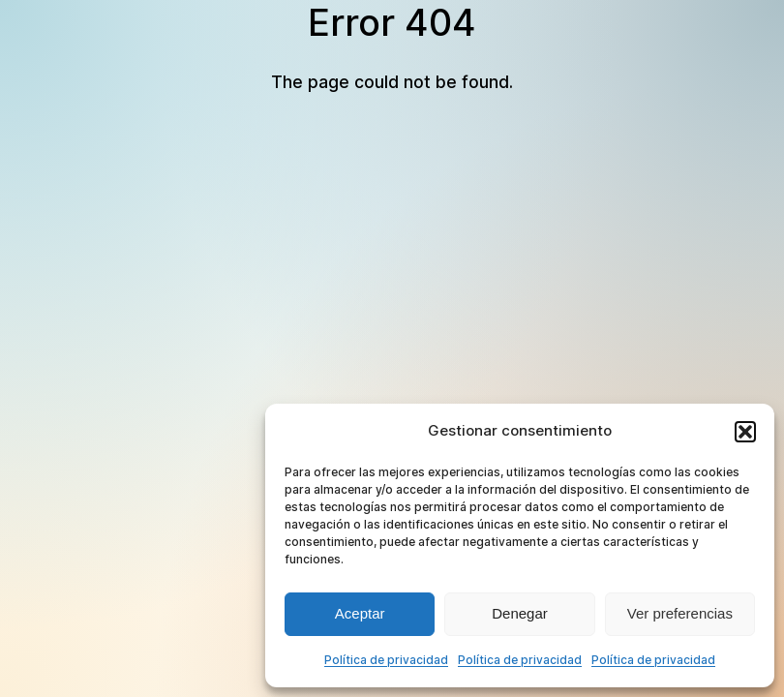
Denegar (520, 613)
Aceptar (360, 613)
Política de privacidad (386, 660)
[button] (745, 432)
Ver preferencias (680, 613)
